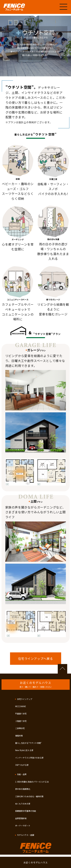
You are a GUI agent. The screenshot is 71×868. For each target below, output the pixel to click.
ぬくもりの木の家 (23, 804)
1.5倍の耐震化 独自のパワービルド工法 (32, 782)
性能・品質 (22, 774)
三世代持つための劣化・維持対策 (29, 796)
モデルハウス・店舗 (26, 835)
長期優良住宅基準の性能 (26, 811)
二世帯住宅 (20, 728)
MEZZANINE (21, 706)
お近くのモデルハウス (36, 862)
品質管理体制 (21, 818)
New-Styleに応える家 (24, 750)
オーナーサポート (23, 826)
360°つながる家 (22, 765)
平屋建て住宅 (21, 714)
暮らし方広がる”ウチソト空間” (28, 743)
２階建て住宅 (21, 721)
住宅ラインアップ (25, 699)
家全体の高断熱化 (23, 789)
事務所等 (19, 736)
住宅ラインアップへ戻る (35, 658)
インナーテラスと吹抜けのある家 (29, 758)
